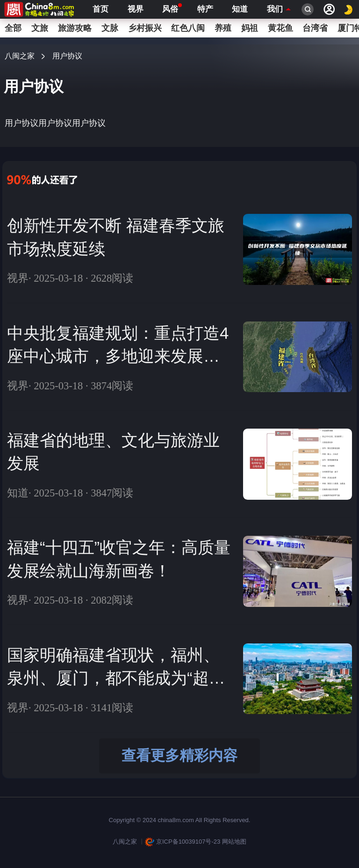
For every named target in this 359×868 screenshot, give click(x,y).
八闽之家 (20, 56)
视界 (136, 9)
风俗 (170, 8)
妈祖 (250, 28)
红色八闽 (188, 28)
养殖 (223, 28)
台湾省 (315, 28)
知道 (240, 9)
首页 (101, 9)
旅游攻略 (75, 28)
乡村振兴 (145, 28)
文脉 (110, 28)
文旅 (40, 28)
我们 (275, 9)
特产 (205, 9)
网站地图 (234, 842)
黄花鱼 (280, 28)
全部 (13, 28)
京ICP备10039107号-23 (183, 842)
